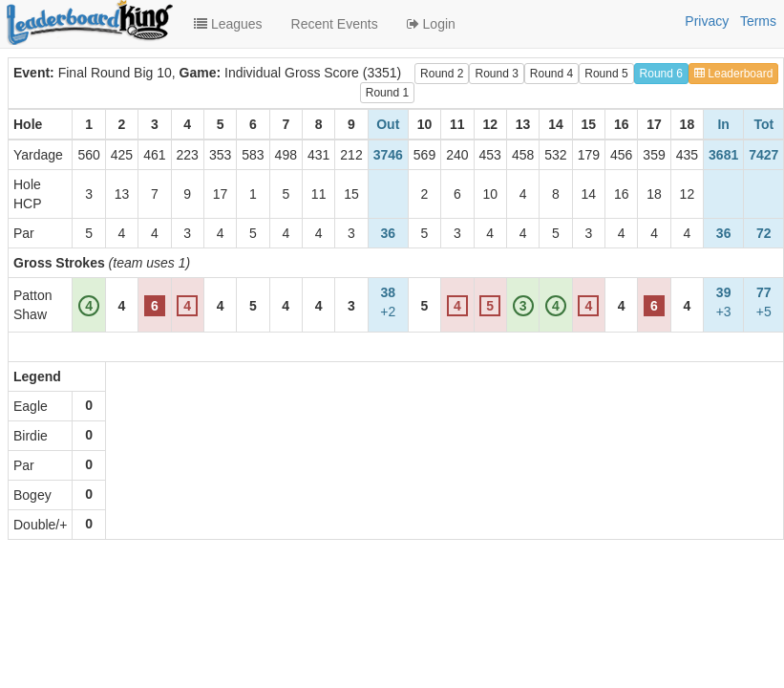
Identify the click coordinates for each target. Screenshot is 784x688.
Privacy (707, 21)
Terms (758, 21)
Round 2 (442, 74)
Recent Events (335, 24)
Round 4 (551, 74)
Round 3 (496, 74)
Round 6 (661, 74)
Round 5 (606, 74)
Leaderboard (733, 74)
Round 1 (387, 93)
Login (431, 24)
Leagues (228, 24)
